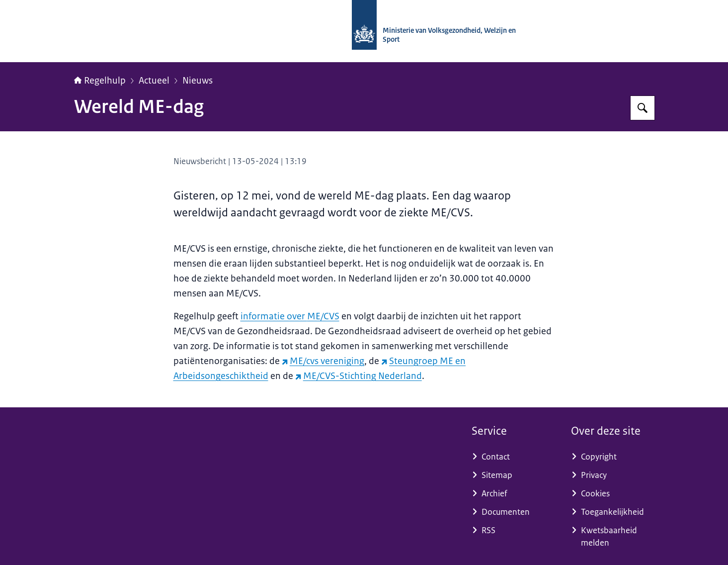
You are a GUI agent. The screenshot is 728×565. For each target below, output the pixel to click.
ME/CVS (323, 316)
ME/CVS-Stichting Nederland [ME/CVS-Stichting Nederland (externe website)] (359, 376)
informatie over (274, 316)
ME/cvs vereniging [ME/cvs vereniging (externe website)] (323, 361)
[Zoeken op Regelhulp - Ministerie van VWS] (643, 108)
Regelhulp (100, 81)
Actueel (154, 81)
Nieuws (198, 81)
